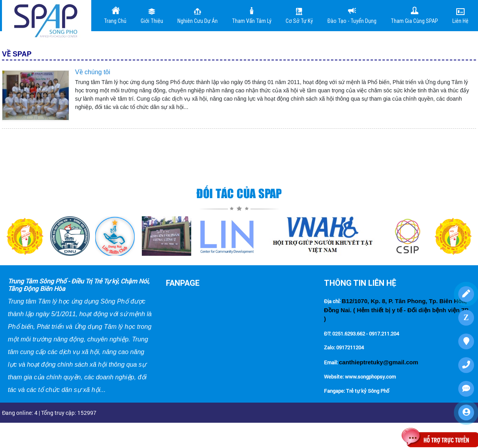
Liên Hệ (460, 15)
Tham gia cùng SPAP (414, 15)
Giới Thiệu (152, 15)
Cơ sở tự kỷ (299, 15)
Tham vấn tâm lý (252, 15)
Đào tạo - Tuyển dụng (352, 15)
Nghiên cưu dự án (198, 15)
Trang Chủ (115, 15)
